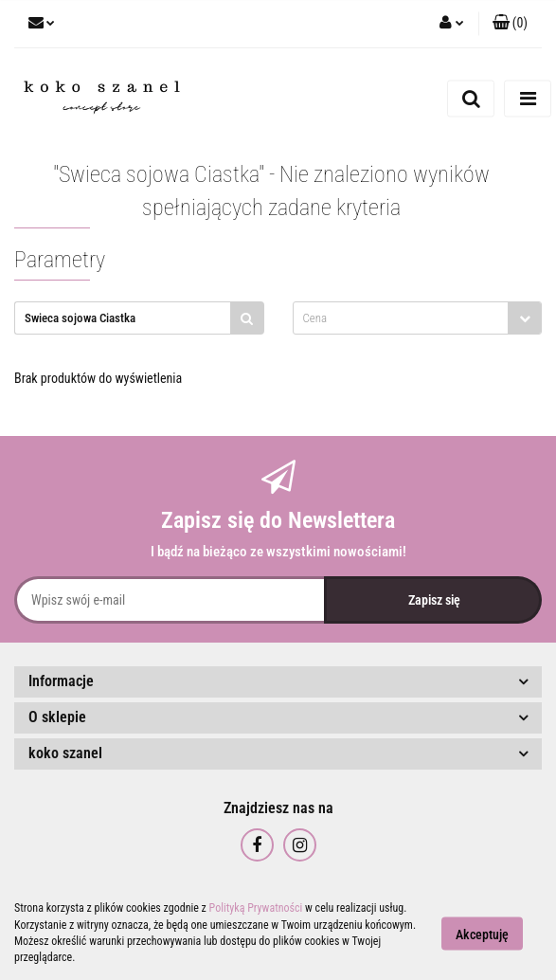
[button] (510, 24)
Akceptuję (482, 934)
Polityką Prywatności (256, 908)
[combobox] (418, 318)
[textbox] (401, 318)
